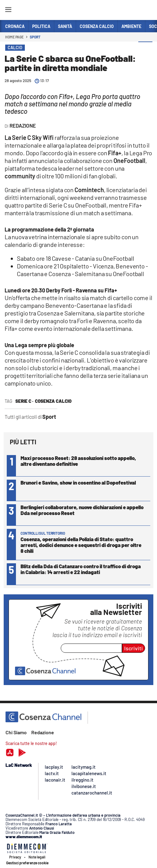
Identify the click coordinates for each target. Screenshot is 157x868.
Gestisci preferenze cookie (27, 863)
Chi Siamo (16, 732)
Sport (35, 37)
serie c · (24, 401)
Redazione (43, 732)
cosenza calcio (53, 401)
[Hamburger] (8, 11)
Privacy (15, 857)
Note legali (37, 857)
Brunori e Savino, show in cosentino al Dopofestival (78, 482)
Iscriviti (134, 648)
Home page (14, 37)
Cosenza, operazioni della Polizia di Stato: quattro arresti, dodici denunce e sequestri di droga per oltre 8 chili (81, 545)
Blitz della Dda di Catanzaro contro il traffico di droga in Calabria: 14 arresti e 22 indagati (81, 569)
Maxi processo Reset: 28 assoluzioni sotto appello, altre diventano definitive (78, 461)
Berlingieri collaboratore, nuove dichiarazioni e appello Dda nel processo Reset (82, 510)
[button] (145, 49)
